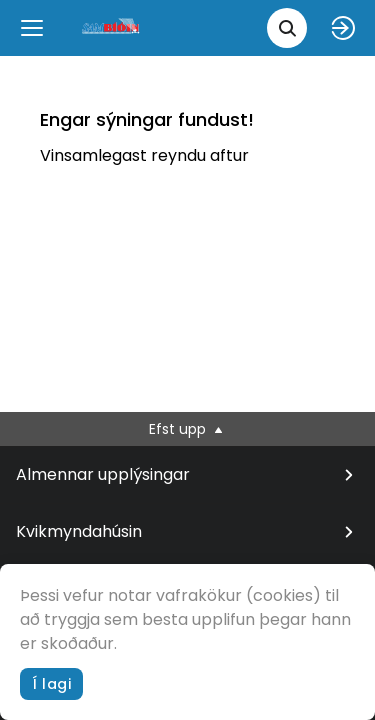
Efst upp (187, 429)
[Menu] (32, 28)
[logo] (112, 27)
